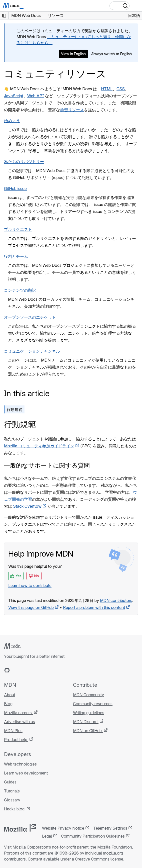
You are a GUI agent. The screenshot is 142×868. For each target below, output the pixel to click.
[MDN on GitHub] (7, 670)
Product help (16, 740)
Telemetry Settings (110, 828)
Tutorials (12, 791)
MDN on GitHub (88, 731)
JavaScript (14, 96)
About (10, 695)
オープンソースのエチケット (30, 317)
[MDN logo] (14, 646)
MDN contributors (116, 600)
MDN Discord (86, 722)
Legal (47, 836)
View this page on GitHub (31, 607)
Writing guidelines (89, 713)
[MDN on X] (25, 670)
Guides (10, 782)
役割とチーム (16, 256)
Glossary (12, 800)
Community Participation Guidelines (93, 836)
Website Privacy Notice (63, 828)
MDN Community (88, 695)
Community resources (93, 704)
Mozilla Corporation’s (32, 847)
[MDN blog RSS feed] (43, 670)
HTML (107, 89)
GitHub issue (15, 189)
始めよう (12, 121)
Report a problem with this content (94, 607)
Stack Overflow (27, 506)
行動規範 (14, 409)
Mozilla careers (18, 713)
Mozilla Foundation (115, 847)
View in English (73, 54)
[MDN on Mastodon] (34, 670)
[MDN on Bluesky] (16, 670)
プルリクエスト (18, 229)
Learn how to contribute (30, 585)
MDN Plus (13, 731)
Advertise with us (19, 722)
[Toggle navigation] (136, 6)
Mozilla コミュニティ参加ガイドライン (39, 446)
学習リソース (72, 110)
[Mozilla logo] (20, 828)
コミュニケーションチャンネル (32, 351)
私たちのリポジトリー (24, 162)
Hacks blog (15, 809)
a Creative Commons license (97, 859)
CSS (121, 89)
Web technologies (20, 764)
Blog (8, 704)
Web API (36, 96)
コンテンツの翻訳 (20, 290)
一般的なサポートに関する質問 (47, 465)
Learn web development (26, 773)
